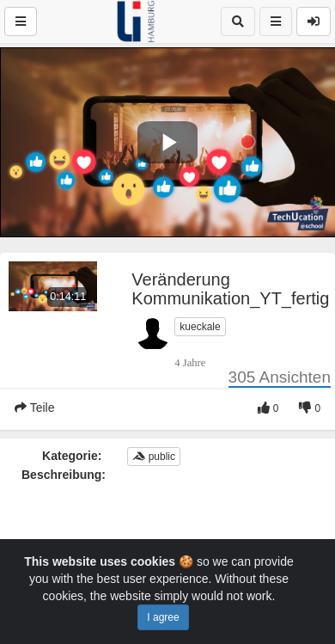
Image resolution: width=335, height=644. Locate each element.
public (154, 457)
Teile (34, 408)
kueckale (200, 327)
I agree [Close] (163, 617)
